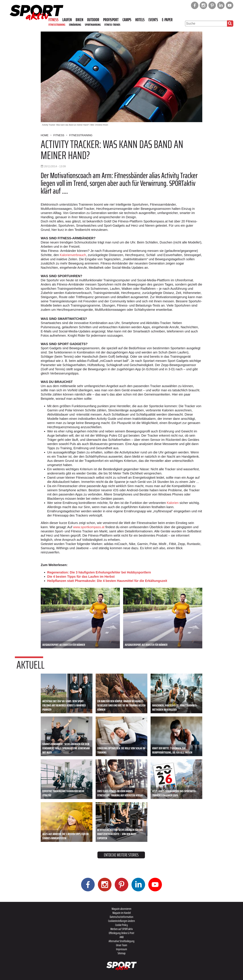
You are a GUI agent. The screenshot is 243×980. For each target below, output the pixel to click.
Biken (79, 20)
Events (153, 20)
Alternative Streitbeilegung (121, 941)
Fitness (53, 20)
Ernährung (75, 25)
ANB (122, 937)
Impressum (121, 949)
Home (45, 135)
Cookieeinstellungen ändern (121, 921)
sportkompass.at (93, 527)
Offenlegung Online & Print (121, 933)
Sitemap (122, 953)
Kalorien (173, 503)
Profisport (111, 20)
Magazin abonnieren (121, 909)
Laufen (67, 20)
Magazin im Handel (122, 913)
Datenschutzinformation (121, 917)
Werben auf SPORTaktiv (122, 929)
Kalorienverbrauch (73, 255)
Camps (127, 20)
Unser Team (122, 945)
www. (77, 527)
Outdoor (93, 20)
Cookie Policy (121, 925)
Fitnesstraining (57, 25)
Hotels (140, 20)
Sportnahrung (93, 25)
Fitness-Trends (112, 25)
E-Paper (167, 20)
